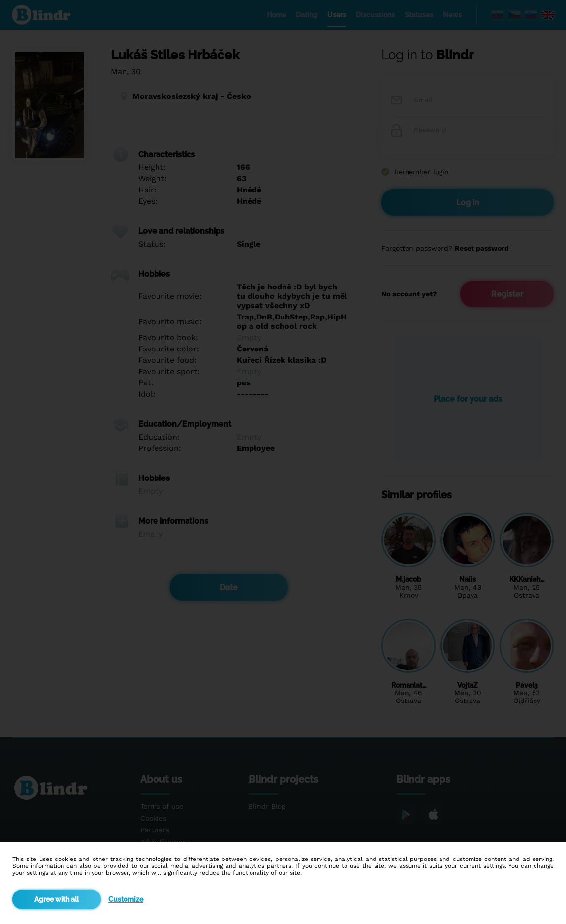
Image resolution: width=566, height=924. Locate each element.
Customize (126, 899)
